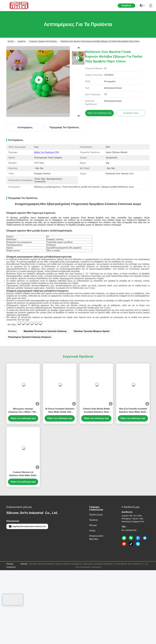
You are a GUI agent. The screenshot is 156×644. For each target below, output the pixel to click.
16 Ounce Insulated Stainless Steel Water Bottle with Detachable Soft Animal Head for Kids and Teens (60, 411)
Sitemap (24, 564)
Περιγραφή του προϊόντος (64, 127)
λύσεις (92, 531)
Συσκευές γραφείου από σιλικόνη (43, 41)
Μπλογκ (93, 525)
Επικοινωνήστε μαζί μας (96, 537)
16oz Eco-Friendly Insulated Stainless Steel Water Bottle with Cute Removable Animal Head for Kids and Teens (133, 411)
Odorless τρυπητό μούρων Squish (92, 331)
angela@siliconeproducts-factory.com (27, 526)
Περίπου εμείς (96, 515)
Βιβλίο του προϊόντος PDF (47, 152)
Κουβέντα (127, 6)
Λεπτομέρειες (25, 127)
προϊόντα (21, 41)
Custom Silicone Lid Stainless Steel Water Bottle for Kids (23, 474)
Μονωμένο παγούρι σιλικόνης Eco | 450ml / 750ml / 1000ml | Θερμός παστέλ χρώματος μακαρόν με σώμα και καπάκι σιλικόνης (23, 411)
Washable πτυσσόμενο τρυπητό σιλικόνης (45, 331)
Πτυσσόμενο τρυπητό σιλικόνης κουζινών (30, 337)
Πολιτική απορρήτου (11, 565)
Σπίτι (11, 41)
